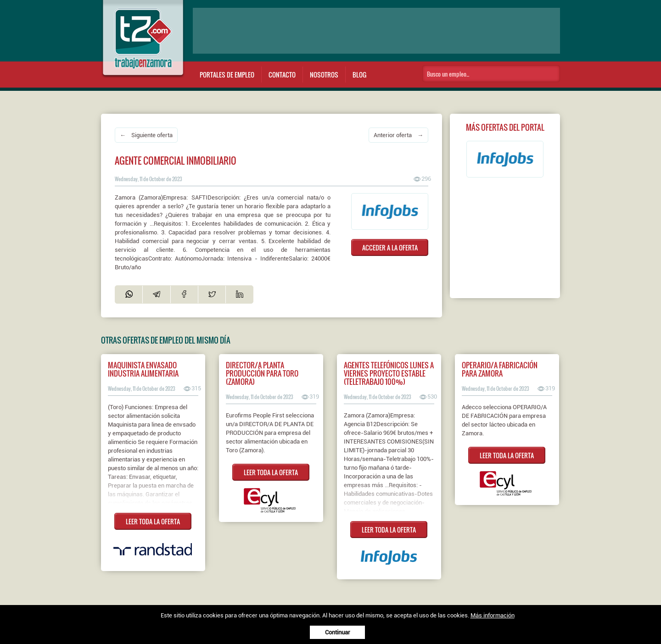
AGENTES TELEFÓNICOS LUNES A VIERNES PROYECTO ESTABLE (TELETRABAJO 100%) (389, 373)
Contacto (282, 75)
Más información (493, 615)
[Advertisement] (376, 31)
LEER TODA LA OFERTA (153, 521)
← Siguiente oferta (146, 135)
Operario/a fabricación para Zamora (500, 369)
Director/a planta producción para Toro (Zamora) (262, 373)
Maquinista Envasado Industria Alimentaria (143, 369)
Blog (359, 75)
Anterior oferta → (398, 135)
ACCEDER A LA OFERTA (390, 247)
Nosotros (324, 75)
